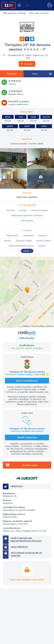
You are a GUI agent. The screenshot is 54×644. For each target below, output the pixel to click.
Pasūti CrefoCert (27, 437)
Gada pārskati (19, 547)
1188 (9, 5)
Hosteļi (42, 246)
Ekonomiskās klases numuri (21, 246)
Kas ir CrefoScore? (27, 381)
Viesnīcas (43, 236)
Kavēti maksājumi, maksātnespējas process (26, 540)
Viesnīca (10, 210)
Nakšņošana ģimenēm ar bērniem (27, 215)
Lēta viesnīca (27, 221)
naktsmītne (28, 236)
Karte (35, 74)
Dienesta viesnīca (39, 210)
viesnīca (8, 241)
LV (28, 5)
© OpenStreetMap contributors (42, 326)
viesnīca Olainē (43, 241)
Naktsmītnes (13, 236)
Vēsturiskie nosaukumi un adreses (26, 554)
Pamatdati (12, 74)
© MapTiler (25, 326)
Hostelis (23, 210)
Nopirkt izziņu (30, 465)
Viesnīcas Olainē (24, 241)
